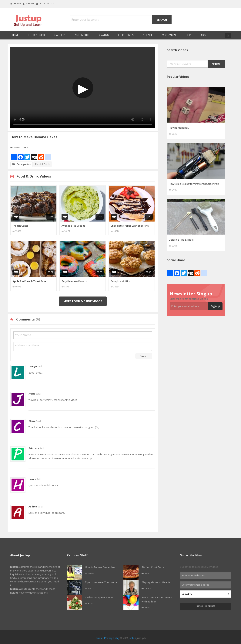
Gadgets (60, 35)
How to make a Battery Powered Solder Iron (194, 184)
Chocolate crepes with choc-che (130, 226)
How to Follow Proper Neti (101, 567)
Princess (34, 448)
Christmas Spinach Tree (99, 597)
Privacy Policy (112, 638)
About (28, 3)
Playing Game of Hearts (156, 582)
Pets (189, 35)
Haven (32, 479)
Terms (98, 638)
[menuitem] (16, 35)
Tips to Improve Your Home (101, 582)
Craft (204, 35)
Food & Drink (37, 35)
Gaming (104, 35)
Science (148, 35)
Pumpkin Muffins (120, 281)
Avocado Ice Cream (73, 226)
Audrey (33, 507)
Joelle (32, 394)
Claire (32, 421)
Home (15, 3)
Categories (22, 164)
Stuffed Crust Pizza (153, 567)
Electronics (126, 35)
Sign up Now (206, 606)
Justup (132, 638)
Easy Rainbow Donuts (74, 281)
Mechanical (169, 35)
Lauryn (33, 366)
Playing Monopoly (179, 128)
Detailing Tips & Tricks (181, 240)
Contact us (45, 3)
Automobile (82, 35)
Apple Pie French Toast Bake (29, 281)
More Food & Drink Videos (83, 301)
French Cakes (20, 226)
